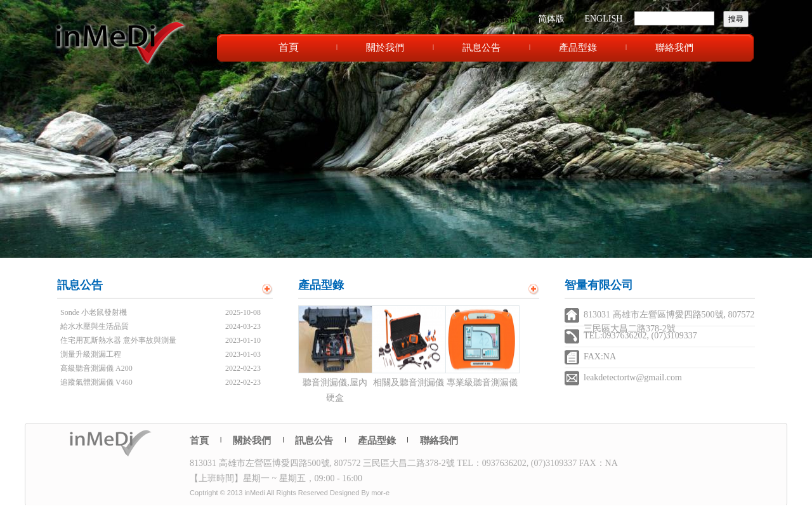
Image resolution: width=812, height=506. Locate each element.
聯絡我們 (674, 48)
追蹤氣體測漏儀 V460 (96, 382)
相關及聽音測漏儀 (409, 383)
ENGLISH (603, 19)
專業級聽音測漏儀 (482, 383)
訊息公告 (481, 48)
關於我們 (385, 48)
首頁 (289, 47)
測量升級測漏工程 (91, 354)
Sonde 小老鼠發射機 (94, 312)
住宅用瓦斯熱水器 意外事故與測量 (118, 340)
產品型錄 (578, 48)
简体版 (551, 19)
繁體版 (505, 19)
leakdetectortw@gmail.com (633, 377)
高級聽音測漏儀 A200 (96, 368)
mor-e (380, 493)
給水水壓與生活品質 (95, 326)
